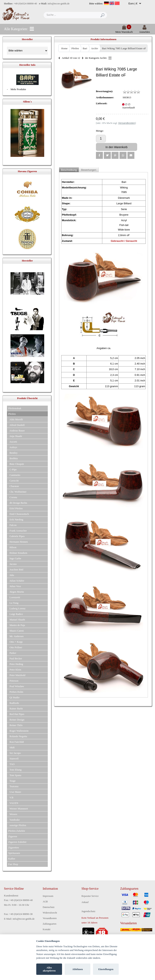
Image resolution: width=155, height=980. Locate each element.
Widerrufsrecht (50, 913)
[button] (99, 155)
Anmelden (144, 30)
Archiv (95, 48)
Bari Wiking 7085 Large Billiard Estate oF (124, 48)
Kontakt (47, 929)
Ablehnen (77, 969)
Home (64, 48)
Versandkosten (50, 918)
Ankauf (85, 902)
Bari (85, 48)
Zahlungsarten (50, 924)
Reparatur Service (90, 896)
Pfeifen (75, 48)
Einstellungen (106, 969)
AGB (45, 902)
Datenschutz (49, 907)
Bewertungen (89, 170)
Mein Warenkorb (124, 30)
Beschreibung (69, 170)
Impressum (48, 896)
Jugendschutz (88, 911)
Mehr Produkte (18, 89)
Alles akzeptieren (49, 969)
